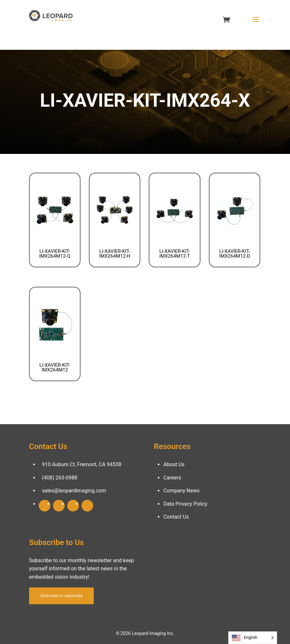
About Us (174, 464)
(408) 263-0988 (60, 478)
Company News (181, 491)
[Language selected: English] (253, 638)
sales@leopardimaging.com (74, 491)
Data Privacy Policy (185, 504)
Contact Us (176, 517)
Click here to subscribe (61, 596)
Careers (172, 478)
